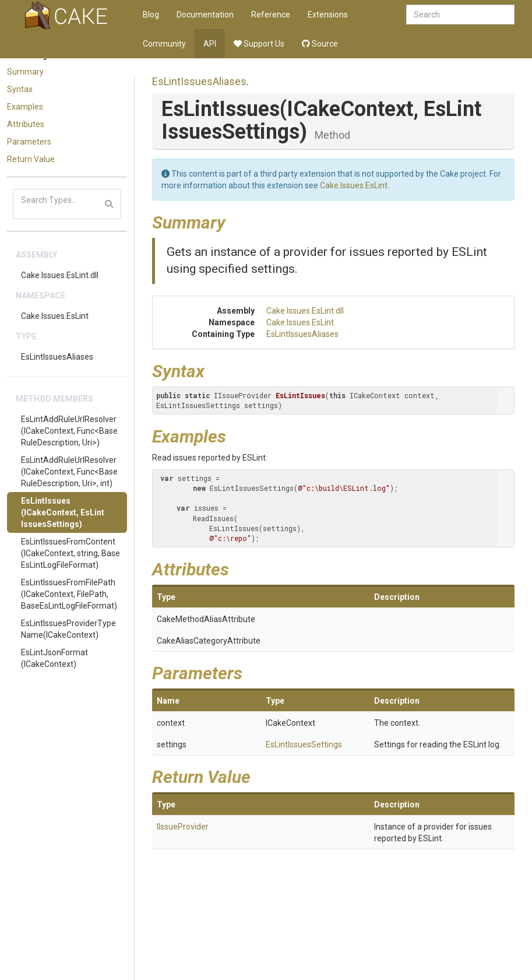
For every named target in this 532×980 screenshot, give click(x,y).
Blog (151, 15)
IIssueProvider (183, 827)
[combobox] (460, 15)
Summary (25, 72)
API (210, 44)
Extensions (328, 15)
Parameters (29, 142)
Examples (25, 107)
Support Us (259, 44)
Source (320, 44)
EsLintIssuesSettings (304, 744)
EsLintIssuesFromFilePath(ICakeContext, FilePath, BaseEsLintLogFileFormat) (69, 594)
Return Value (31, 159)
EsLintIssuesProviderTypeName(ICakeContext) (68, 629)
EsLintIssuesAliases (57, 357)
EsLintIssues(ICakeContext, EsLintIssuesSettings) (63, 512)
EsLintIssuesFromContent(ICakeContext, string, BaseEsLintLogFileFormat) (71, 553)
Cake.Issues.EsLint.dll (60, 275)
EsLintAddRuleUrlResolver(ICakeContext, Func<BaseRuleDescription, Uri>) (69, 431)
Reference (271, 15)
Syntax (20, 89)
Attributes (26, 124)
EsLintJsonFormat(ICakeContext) (54, 658)
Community (164, 44)
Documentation (205, 15)
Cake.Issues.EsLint (55, 316)
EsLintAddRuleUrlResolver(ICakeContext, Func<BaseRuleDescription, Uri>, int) (69, 472)
